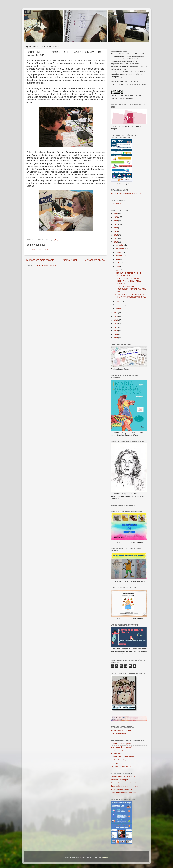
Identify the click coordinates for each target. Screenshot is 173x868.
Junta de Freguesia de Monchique (125, 786)
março (119, 301)
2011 (116, 327)
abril (118, 270)
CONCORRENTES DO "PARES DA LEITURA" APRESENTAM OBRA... (131, 296)
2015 (116, 313)
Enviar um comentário (39, 249)
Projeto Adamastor (118, 734)
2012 (116, 324)
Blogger (105, 858)
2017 (116, 238)
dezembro (120, 245)
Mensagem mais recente (40, 260)
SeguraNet (115, 763)
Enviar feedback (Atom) (46, 265)
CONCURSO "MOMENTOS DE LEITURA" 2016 (128, 274)
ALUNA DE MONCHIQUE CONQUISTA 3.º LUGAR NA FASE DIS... (131, 289)
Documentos (116, 203)
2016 (116, 242)
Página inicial (69, 260)
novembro (120, 249)
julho (118, 259)
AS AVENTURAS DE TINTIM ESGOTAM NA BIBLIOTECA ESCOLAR (128, 281)
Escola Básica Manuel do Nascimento (126, 193)
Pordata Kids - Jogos (119, 760)
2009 (116, 334)
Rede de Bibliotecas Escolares (123, 793)
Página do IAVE (117, 750)
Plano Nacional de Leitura (121, 789)
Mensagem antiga (95, 260)
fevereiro (120, 305)
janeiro (119, 308)
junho (118, 263)
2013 (116, 320)
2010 (116, 331)
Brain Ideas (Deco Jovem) (121, 747)
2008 (116, 338)
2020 (116, 228)
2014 (116, 317)
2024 (116, 214)
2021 (116, 224)
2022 (116, 221)
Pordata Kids (116, 753)
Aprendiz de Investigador (121, 744)
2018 (116, 235)
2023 (116, 217)
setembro (120, 256)
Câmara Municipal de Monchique (124, 776)
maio (118, 266)
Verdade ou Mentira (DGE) (122, 766)
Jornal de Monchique (119, 780)
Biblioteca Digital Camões (121, 730)
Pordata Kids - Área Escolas (122, 757)
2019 (116, 231)
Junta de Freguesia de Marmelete (124, 783)
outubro (119, 252)
